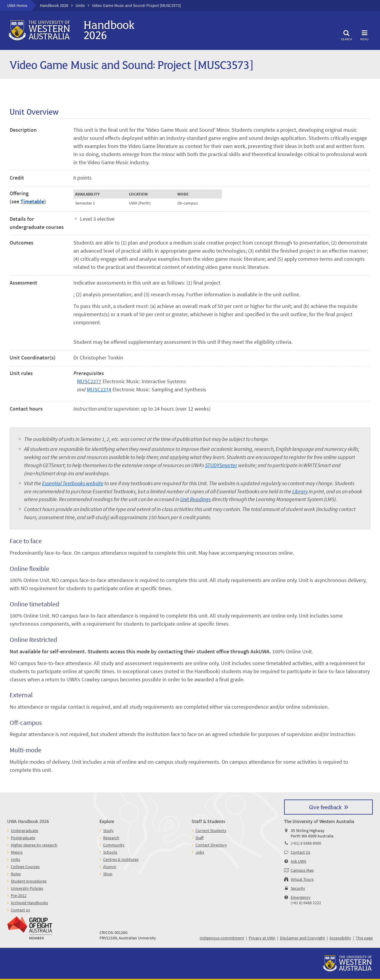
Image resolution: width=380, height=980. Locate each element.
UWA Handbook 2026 (28, 821)
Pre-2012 (19, 895)
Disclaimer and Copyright (302, 938)
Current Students (211, 831)
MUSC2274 (99, 389)
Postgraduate (23, 838)
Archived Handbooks (29, 903)
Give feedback (325, 807)
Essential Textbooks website (73, 483)
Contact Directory (211, 845)
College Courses (25, 867)
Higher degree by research (34, 845)
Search (346, 34)
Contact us (20, 910)
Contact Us (300, 852)
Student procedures (29, 881)
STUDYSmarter (221, 465)
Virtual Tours (302, 879)
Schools (110, 852)
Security (298, 888)
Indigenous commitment (222, 938)
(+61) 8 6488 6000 (306, 843)
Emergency (301, 897)
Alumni (110, 867)
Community (114, 845)
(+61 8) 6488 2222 (306, 903)
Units (80, 5)
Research (111, 838)
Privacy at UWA (262, 938)
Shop (108, 874)
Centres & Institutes (121, 859)
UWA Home (17, 5)
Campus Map (302, 870)
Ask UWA (299, 861)
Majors (17, 852)
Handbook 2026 (54, 5)
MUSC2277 (89, 381)
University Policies (27, 888)
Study (108, 831)
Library (300, 491)
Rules (16, 874)
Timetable (32, 201)
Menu (364, 34)
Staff (199, 838)
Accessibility (340, 938)
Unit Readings (195, 499)
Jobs (200, 852)
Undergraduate (25, 831)
